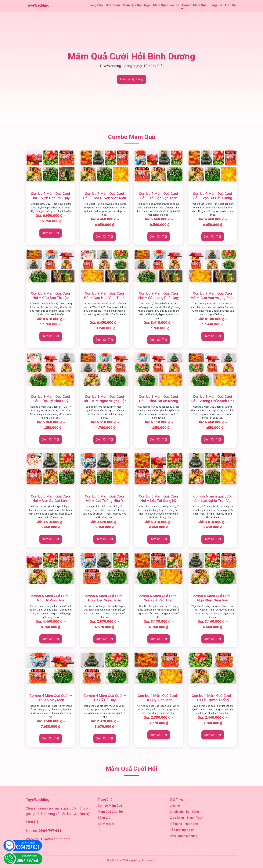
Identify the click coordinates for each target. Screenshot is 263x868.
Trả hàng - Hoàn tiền (184, 824)
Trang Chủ (95, 5)
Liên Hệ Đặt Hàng (131, 79)
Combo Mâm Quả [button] (194, 5)
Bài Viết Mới (106, 824)
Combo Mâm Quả (110, 806)
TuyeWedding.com (55, 839)
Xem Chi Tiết (51, 233)
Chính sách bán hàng (184, 812)
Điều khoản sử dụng (184, 836)
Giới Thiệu (113, 5)
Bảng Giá (216, 5)
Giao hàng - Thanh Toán (186, 818)
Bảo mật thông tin (182, 830)
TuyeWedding (38, 5)
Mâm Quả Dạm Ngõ (136, 5)
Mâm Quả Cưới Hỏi (166, 5)
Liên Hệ (230, 5)
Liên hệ (175, 806)
